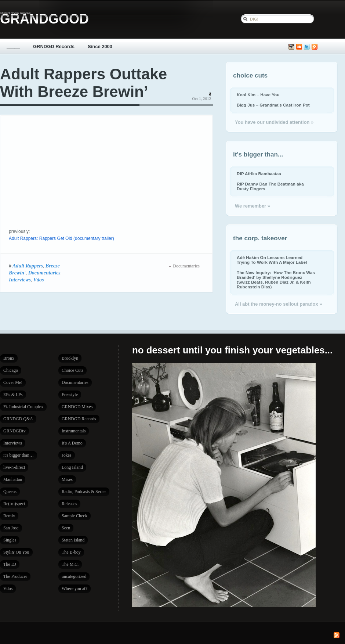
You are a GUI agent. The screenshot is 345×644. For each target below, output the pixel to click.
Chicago (11, 370)
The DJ (10, 564)
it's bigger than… (19, 455)
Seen (66, 528)
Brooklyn (70, 358)
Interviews (20, 280)
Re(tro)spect (14, 504)
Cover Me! (13, 382)
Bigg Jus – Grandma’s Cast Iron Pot (273, 105)
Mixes (67, 479)
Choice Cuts (72, 370)
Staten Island (73, 540)
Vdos (39, 280)
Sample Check (75, 516)
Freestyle (70, 395)
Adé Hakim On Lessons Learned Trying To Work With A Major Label (272, 260)
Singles (10, 540)
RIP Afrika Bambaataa (259, 174)
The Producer (15, 576)
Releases (69, 504)
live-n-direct (14, 467)
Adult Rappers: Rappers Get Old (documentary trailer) (61, 238)
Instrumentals (74, 431)
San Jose (11, 528)
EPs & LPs (13, 395)
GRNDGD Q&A (18, 419)
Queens (10, 492)
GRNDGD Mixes (77, 407)
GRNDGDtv (14, 431)
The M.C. (70, 564)
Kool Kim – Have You (258, 95)
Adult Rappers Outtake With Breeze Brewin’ (83, 83)
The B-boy (71, 552)
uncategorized (74, 576)
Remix (9, 516)
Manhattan (13, 479)
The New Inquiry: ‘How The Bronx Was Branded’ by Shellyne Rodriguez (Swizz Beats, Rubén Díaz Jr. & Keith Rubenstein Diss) (276, 280)
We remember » (253, 206)
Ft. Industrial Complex (23, 407)
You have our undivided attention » (274, 122)
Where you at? (75, 589)
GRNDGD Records (54, 46)
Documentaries (44, 273)
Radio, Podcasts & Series (84, 492)
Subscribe (315, 47)
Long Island (72, 467)
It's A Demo (72, 443)
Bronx (9, 358)
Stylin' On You (16, 552)
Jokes (67, 455)
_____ (13, 46)
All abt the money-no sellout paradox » (278, 304)
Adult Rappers (28, 266)
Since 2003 (100, 46)
